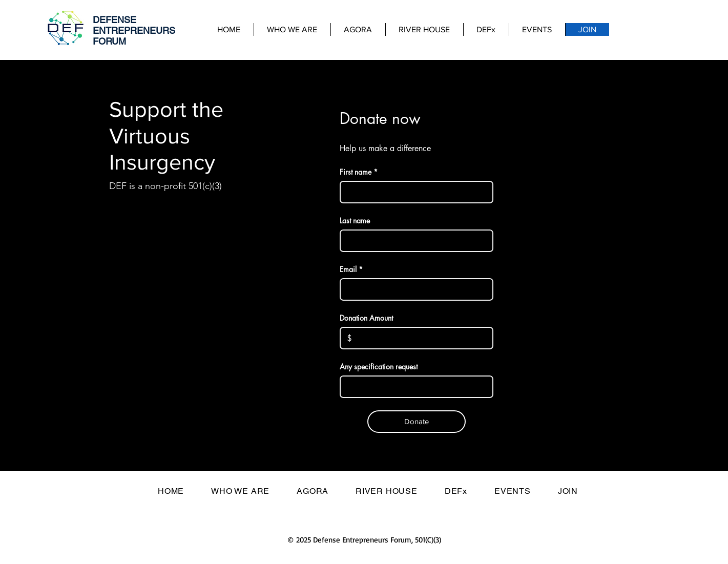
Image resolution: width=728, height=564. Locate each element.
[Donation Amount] (419, 338)
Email (351, 269)
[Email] (413, 289)
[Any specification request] (413, 387)
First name (359, 172)
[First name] (413, 192)
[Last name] (413, 241)
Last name (355, 221)
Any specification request (379, 367)
